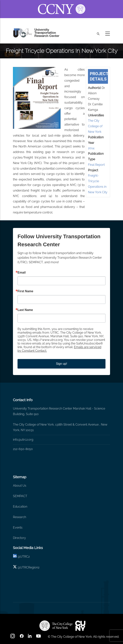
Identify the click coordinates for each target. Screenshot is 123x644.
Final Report (96, 165)
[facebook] (22, 637)
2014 (91, 148)
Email (22, 273)
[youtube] (39, 637)
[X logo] (15, 567)
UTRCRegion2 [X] (30, 567)
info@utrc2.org (23, 440)
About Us (20, 486)
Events (18, 528)
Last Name (25, 310)
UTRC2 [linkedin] (25, 557)
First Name (25, 291)
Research (20, 517)
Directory (19, 538)
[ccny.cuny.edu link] (62, 4)
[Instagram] (13, 637)
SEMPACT (20, 496)
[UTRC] (56, 626)
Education (20, 507)
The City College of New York (95, 126)
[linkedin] (15, 557)
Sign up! (62, 364)
